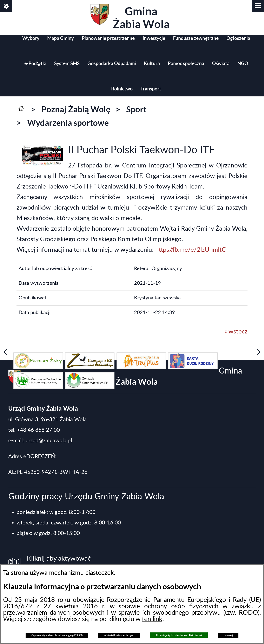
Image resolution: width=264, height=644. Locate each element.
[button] (258, 6)
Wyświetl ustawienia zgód (119, 635)
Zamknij (228, 635)
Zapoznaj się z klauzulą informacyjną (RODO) (57, 635)
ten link (152, 619)
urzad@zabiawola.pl (49, 441)
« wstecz (236, 332)
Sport (136, 109)
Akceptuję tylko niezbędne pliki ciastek (179, 635)
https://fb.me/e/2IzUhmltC (191, 250)
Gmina (130, 17)
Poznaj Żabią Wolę (76, 109)
